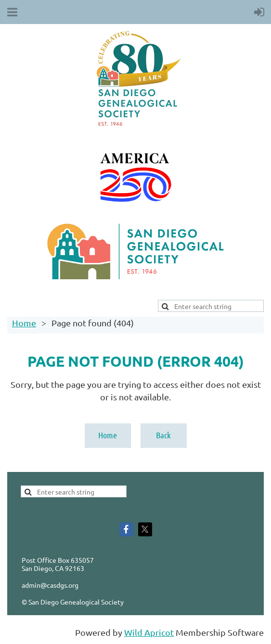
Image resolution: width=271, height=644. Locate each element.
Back (163, 435)
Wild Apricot (149, 632)
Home (24, 323)
